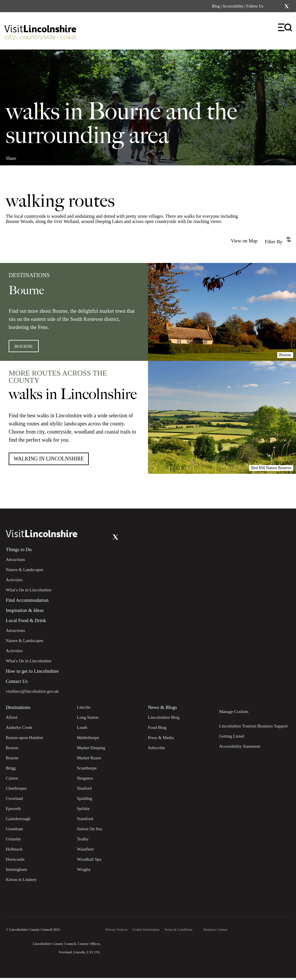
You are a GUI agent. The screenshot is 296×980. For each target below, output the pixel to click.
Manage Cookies (234, 714)
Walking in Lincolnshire (49, 461)
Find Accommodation (27, 602)
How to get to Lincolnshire (32, 673)
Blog (216, 6)
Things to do (30, 61)
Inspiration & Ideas (25, 612)
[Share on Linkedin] (36, 156)
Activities (53, 61)
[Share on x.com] (45, 156)
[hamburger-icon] (285, 28)
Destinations (18, 709)
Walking (73, 61)
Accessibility (233, 6)
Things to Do (19, 552)
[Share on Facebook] (26, 156)
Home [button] (11, 61)
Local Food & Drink (26, 622)
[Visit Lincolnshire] (40, 30)
